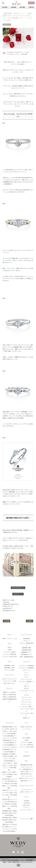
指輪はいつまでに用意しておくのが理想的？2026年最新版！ (9, 774)
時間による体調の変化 (10, 695)
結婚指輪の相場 (26, 648)
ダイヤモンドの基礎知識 (26, 666)
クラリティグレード (26, 679)
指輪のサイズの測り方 (10, 692)
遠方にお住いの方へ (10, 683)
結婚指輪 (14, 7)
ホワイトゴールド (26, 704)
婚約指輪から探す (10, 668)
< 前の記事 (6, 621)
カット (26, 672)
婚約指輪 (22, 7)
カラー (26, 677)
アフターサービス (26, 790)
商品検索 (5, 7)
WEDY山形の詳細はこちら (18, 588)
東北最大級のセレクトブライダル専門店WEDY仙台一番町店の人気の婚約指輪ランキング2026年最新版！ (9, 804)
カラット (26, 675)
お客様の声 (26, 756)
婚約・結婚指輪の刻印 (26, 657)
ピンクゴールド (26, 700)
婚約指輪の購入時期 (26, 765)
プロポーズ (26, 641)
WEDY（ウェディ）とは (10, 639)
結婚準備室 (26, 639)
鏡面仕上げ (26, 718)
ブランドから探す (10, 670)
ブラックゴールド (26, 702)
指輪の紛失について (26, 781)
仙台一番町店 (26, 738)
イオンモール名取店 (10, 652)
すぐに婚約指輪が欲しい (26, 769)
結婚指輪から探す (10, 665)
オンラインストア (26, 819)
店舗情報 (31, 7)
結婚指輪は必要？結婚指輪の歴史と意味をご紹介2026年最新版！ (10, 813)
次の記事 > (30, 621)
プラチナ (26, 695)
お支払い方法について (26, 792)
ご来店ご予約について (26, 772)
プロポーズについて (26, 767)
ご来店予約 (26, 803)
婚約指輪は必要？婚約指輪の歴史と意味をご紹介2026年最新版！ (10, 820)
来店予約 (31, 3)
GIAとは (26, 688)
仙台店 (10, 647)
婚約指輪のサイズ (26, 654)
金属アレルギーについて (26, 778)
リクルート (26, 808)
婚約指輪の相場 (26, 650)
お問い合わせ (26, 805)
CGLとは (27, 686)
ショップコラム (26, 729)
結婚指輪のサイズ (26, 652)
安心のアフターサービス (10, 679)
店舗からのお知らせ (26, 727)
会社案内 (26, 801)
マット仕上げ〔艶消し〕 (26, 706)
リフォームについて (26, 776)
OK (18, 865)
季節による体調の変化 (10, 697)
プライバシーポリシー (26, 810)
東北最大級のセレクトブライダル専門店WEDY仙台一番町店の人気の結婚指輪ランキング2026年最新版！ (9, 784)
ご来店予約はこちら (18, 594)
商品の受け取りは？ (26, 774)
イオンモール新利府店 (10, 654)
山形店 (10, 650)
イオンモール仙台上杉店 (10, 657)
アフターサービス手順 (10, 681)
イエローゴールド (26, 697)
